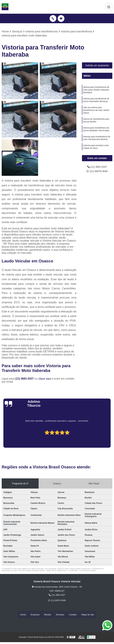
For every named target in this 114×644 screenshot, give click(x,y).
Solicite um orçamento (97, 66)
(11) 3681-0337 (25, 379)
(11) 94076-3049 (97, 172)
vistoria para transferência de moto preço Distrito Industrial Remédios (96, 91)
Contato (73, 615)
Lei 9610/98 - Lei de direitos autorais (82, 571)
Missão (48, 615)
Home (23, 615)
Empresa (35, 615)
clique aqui (45, 379)
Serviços (60, 615)
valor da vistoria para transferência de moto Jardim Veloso (96, 113)
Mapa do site (88, 615)
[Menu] (109, 7)
